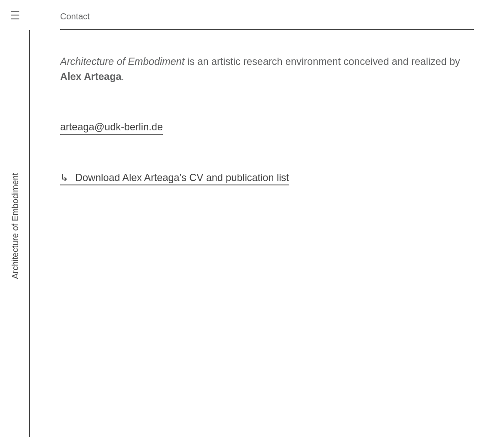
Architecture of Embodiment (15, 226)
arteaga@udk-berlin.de (111, 127)
